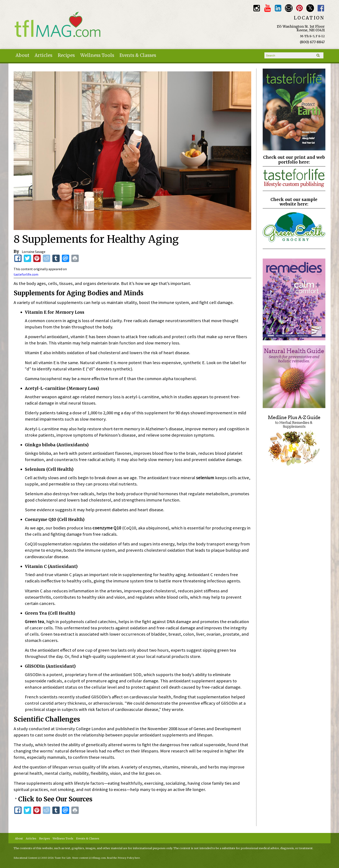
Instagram (257, 8)
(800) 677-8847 (312, 42)
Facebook (321, 8)
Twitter (310, 8)
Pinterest (300, 8)
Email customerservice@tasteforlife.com (289, 8)
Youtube (267, 8)
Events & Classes (138, 55)
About (22, 55)
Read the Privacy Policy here (123, 858)
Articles (43, 55)
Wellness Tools (97, 55)
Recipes (66, 55)
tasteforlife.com (26, 274)
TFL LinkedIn (278, 8)
